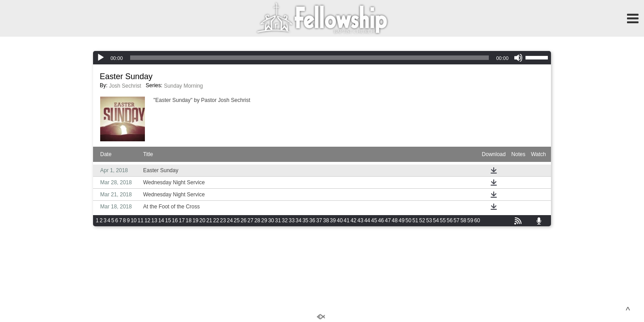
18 (189, 220)
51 (415, 220)
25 (237, 220)
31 (278, 220)
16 (175, 220)
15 (168, 220)
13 (154, 220)
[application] (322, 58)
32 (285, 220)
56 (450, 220)
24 (230, 220)
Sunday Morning (183, 86)
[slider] (310, 58)
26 (244, 220)
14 (161, 220)
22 (216, 220)
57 (456, 220)
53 (429, 220)
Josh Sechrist (125, 86)
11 (141, 220)
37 (319, 220)
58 (463, 220)
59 (470, 220)
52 (422, 220)
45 (374, 220)
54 (436, 220)
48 (395, 220)
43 (360, 220)
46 (381, 220)
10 (133, 220)
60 (477, 220)
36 (312, 220)
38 (326, 220)
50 (409, 220)
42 (354, 220)
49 (401, 220)
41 (346, 220)
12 (147, 220)
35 (305, 220)
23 (223, 220)
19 (195, 220)
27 (250, 220)
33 (291, 220)
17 (182, 220)
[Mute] (518, 58)
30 (271, 220)
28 (257, 220)
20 (202, 220)
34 (299, 220)
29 (264, 220)
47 (388, 220)
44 (367, 220)
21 (209, 220)
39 (333, 220)
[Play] (101, 58)
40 (340, 220)
